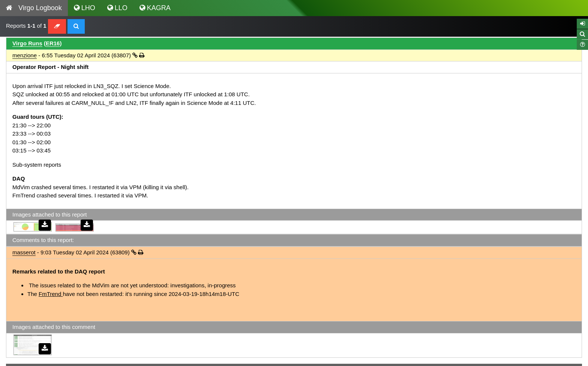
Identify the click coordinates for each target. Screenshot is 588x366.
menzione (25, 55)
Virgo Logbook (34, 8)
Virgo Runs (27, 43)
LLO (117, 8)
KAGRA (155, 8)
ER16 (53, 43)
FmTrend (51, 294)
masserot (24, 252)
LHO (85, 8)
